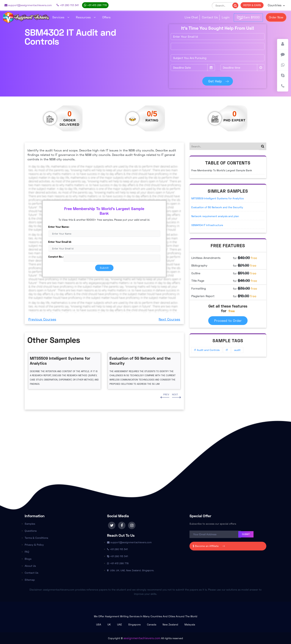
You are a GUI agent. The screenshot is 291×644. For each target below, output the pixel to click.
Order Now (276, 17)
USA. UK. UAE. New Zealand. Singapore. (131, 570)
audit (237, 350)
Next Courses (169, 319)
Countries (275, 5)
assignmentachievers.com (142, 638)
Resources (86, 17)
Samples (30, 524)
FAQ (27, 552)
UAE (120, 624)
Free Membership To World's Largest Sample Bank (222, 170)
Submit (104, 268)
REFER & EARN (252, 5)
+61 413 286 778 (95, 5)
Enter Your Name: (59, 227)
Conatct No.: (56, 257)
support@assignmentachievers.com (28, 5)
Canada (152, 624)
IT (227, 350)
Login (226, 17)
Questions (31, 531)
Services (61, 17)
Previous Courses (42, 319)
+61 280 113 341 (68, 5)
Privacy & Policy (34, 545)
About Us (30, 566)
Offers (106, 17)
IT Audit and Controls (207, 350)
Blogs (28, 559)
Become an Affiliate (208, 546)
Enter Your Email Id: (60, 242)
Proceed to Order (228, 321)
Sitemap (30, 580)
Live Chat (191, 17)
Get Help (218, 81)
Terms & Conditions (36, 538)
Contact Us (210, 17)
